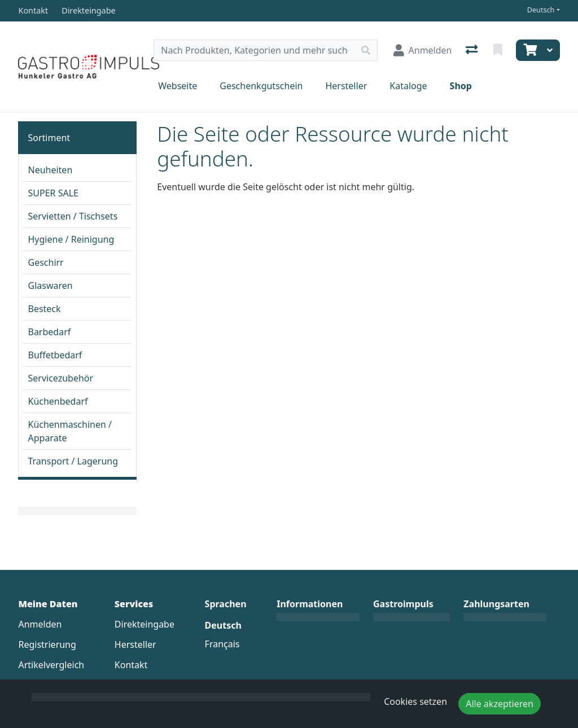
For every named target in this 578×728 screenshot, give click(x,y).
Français (222, 644)
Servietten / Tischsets (73, 216)
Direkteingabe (144, 624)
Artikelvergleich (51, 665)
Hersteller (346, 86)
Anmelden (40, 624)
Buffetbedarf (55, 355)
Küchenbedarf (58, 401)
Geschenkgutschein (261, 86)
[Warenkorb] (529, 50)
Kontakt (131, 665)
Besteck (44, 309)
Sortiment (49, 138)
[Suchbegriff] (254, 50)
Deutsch (541, 10)
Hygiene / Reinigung (71, 239)
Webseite (178, 86)
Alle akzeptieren (500, 704)
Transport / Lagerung (73, 461)
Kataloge (408, 86)
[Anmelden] (423, 50)
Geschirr (45, 262)
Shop (461, 86)
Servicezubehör (60, 378)
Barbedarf (49, 332)
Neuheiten (50, 170)
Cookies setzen (415, 701)
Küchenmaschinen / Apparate (69, 431)
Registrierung (47, 644)
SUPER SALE (53, 193)
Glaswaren (50, 286)
